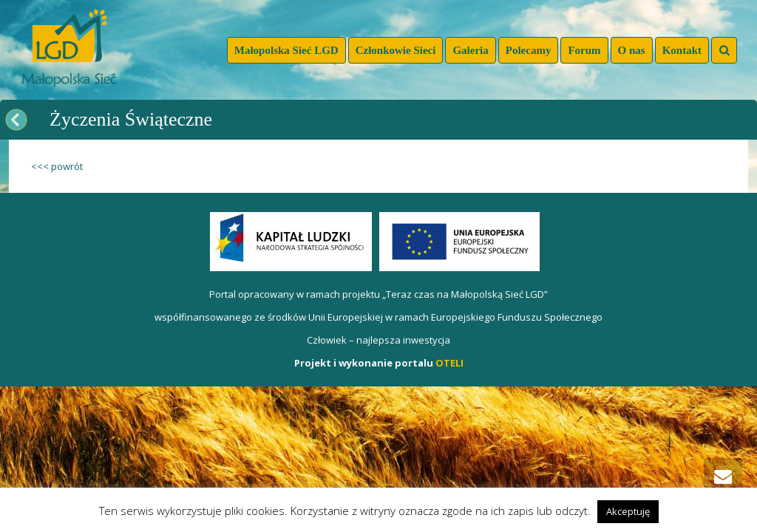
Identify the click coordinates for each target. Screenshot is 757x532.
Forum (584, 50)
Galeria (470, 50)
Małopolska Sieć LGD (286, 50)
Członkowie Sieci (396, 50)
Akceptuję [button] (628, 511)
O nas (632, 50)
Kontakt (682, 50)
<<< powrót (57, 166)
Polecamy (529, 50)
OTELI (449, 363)
